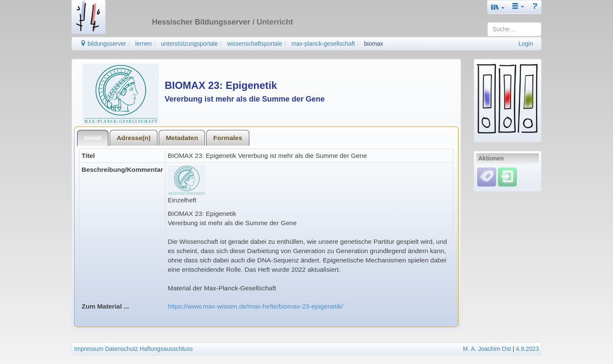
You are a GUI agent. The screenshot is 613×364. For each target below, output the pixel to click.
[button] (498, 7)
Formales (228, 138)
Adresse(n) (133, 138)
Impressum (89, 349)
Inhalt (93, 138)
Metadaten (182, 138)
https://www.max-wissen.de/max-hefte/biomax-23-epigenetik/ (255, 306)
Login (526, 44)
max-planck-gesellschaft (323, 44)
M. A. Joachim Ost (487, 349)
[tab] (93, 138)
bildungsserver (103, 44)
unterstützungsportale (189, 44)
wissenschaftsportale (255, 44)
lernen (144, 44)
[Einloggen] (507, 176)
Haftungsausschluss (166, 349)
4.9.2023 (528, 349)
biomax (374, 44)
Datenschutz (121, 349)
